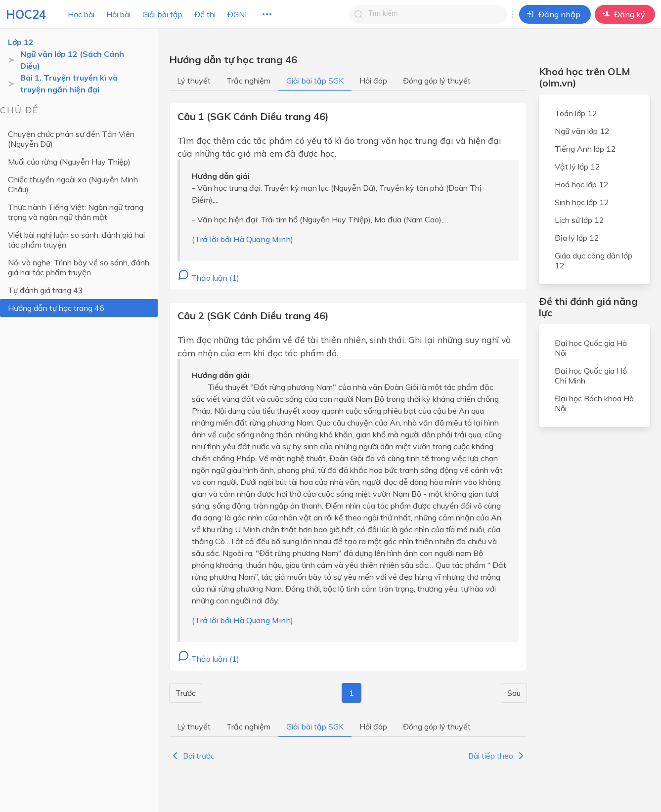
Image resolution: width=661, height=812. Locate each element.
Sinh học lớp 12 (582, 202)
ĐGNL (238, 14)
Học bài (81, 14)
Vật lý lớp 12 (577, 167)
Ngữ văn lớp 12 (582, 131)
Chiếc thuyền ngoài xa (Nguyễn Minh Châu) (73, 184)
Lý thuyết (194, 81)
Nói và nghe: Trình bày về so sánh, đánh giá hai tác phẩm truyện (79, 267)
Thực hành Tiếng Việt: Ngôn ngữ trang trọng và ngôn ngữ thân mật (76, 212)
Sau (514, 693)
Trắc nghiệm (248, 81)
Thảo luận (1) (208, 278)
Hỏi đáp (373, 81)
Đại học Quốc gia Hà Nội (591, 348)
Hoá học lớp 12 (582, 184)
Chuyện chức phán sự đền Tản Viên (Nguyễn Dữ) (71, 139)
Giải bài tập (162, 14)
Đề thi (205, 14)
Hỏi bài (118, 14)
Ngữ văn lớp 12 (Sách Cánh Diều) (72, 60)
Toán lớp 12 (576, 113)
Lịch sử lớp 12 (579, 220)
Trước (186, 693)
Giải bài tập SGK (315, 81)
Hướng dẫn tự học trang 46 (56, 308)
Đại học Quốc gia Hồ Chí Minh (591, 376)
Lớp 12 (21, 42)
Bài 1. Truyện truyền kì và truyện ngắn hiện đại (69, 84)
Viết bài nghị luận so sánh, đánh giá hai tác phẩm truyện (76, 240)
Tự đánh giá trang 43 (45, 290)
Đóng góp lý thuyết (437, 81)
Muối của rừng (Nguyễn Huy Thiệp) (69, 162)
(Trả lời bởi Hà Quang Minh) (242, 239)
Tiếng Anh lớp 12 (585, 149)
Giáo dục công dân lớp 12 (594, 260)
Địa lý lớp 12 (577, 238)
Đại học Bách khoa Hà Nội (594, 403)
